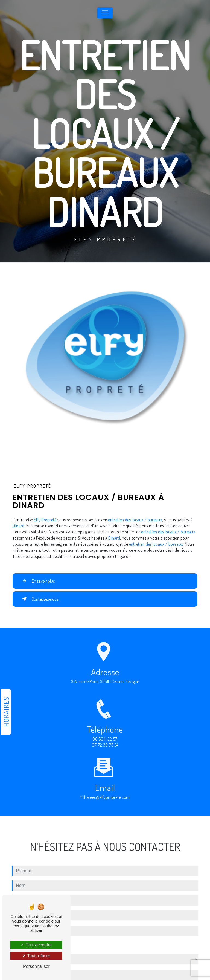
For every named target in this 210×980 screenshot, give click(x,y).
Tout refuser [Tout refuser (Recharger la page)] (36, 956)
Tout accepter (36, 945)
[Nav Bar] (105, 13)
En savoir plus (37, 581)
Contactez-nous (39, 599)
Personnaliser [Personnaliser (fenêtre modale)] (36, 966)
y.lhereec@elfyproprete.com (105, 792)
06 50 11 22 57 (105, 744)
